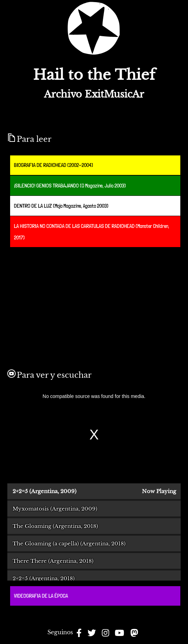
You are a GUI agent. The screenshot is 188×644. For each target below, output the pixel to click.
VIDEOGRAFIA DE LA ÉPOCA (41, 596)
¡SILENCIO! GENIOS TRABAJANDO (46, 186)
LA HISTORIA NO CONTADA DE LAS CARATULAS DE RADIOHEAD (74, 226)
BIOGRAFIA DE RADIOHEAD (40, 165)
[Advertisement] (70, 301)
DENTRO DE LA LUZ (33, 206)
